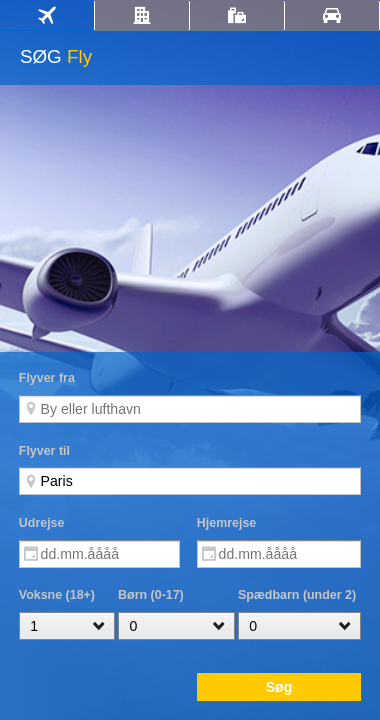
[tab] (47, 15)
